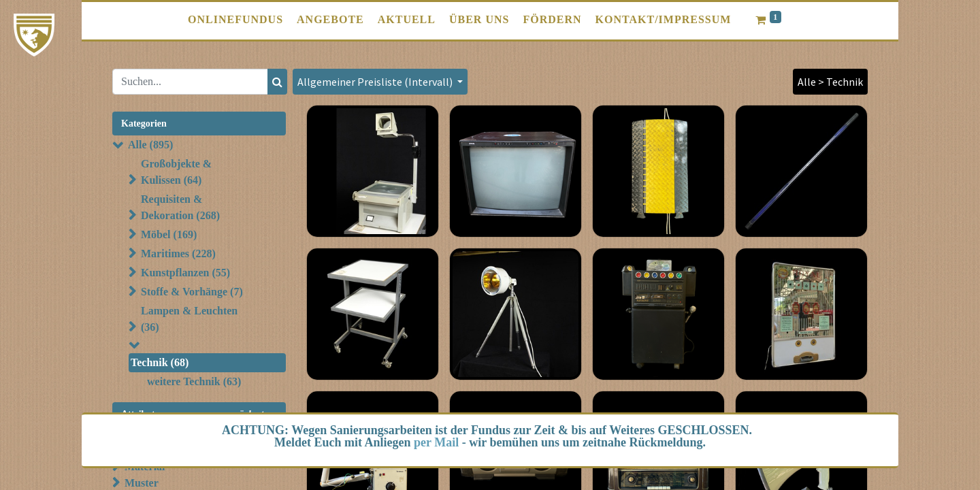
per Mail (436, 442)
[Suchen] (277, 82)
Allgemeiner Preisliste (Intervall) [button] (376, 82)
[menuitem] (235, 20)
